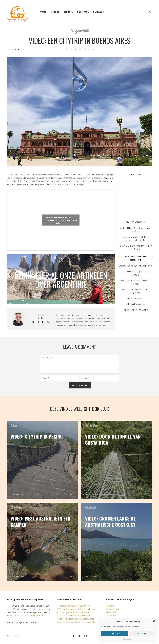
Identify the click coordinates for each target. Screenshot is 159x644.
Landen (55, 12)
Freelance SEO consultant (89, 315)
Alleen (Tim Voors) (135, 304)
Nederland (111, 612)
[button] (154, 621)
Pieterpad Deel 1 (135, 298)
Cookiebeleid (127, 639)
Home (43, 12)
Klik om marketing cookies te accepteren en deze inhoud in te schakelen (61, 220)
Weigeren (142, 634)
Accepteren (114, 634)
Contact (99, 12)
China (14, 425)
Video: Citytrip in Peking (37, 436)
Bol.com (10, 616)
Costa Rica (92, 425)
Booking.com (33, 616)
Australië (16, 507)
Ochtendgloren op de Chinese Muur (74, 612)
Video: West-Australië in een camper (40, 522)
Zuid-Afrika (111, 616)
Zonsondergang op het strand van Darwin (77, 609)
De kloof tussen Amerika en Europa (74, 616)
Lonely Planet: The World (135, 310)
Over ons (83, 12)
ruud (18, 49)
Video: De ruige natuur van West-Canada (76, 619)
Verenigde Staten (114, 609)
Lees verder (17, 494)
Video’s (68, 12)
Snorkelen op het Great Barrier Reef (74, 606)
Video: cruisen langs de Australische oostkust (110, 522)
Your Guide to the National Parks (135, 266)
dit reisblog (100, 325)
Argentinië (79, 30)
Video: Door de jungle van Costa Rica (113, 440)
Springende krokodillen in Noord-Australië (77, 622)
